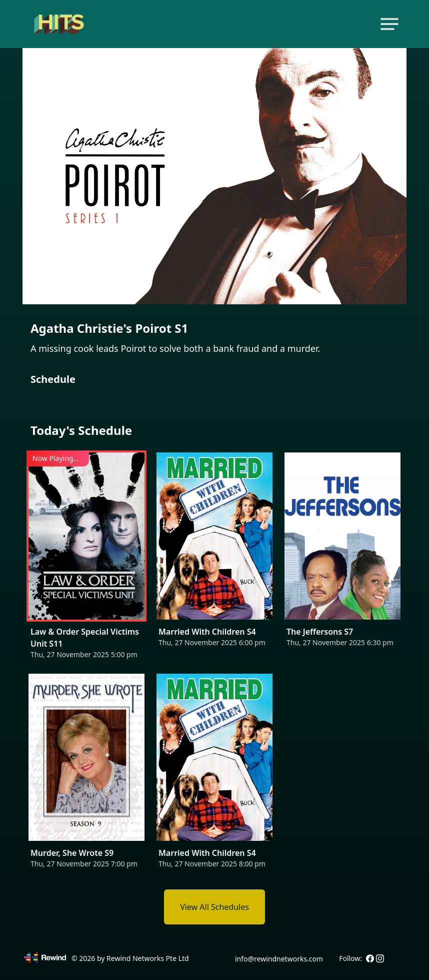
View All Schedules (214, 907)
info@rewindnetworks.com (279, 959)
